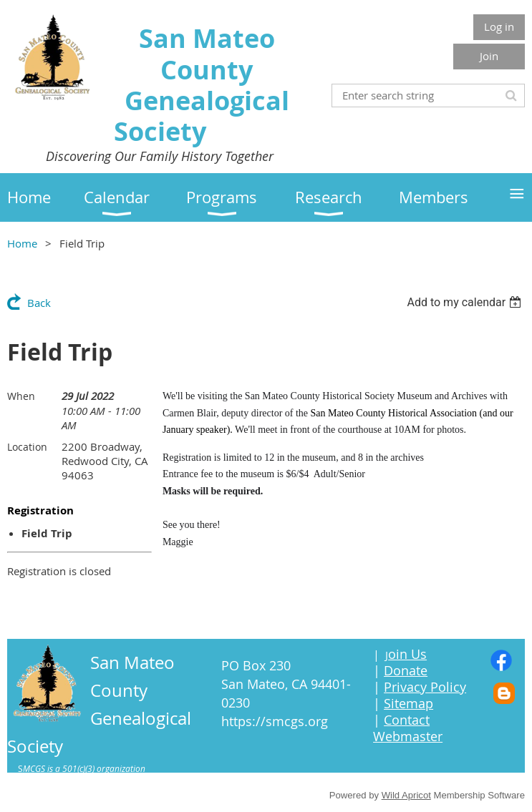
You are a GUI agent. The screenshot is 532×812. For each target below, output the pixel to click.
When (21, 396)
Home (22, 243)
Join (489, 56)
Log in (499, 26)
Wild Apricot (406, 795)
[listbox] (466, 302)
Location (27, 447)
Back (39, 303)
